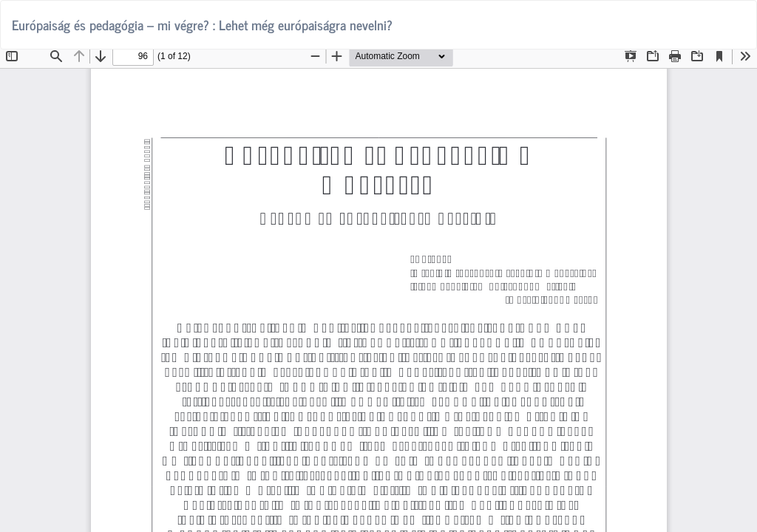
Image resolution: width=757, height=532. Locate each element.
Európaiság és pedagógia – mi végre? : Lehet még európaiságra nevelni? (202, 24)
